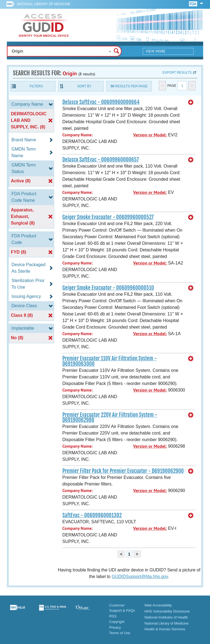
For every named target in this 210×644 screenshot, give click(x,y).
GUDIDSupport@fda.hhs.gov (140, 577)
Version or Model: (150, 135)
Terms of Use (120, 633)
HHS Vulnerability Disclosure (167, 611)
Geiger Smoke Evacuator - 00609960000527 (108, 217)
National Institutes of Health (166, 617)
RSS (113, 616)
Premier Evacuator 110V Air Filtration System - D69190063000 (110, 361)
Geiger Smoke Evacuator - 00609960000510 (108, 288)
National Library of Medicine (44, 4)
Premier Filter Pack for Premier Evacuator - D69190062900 (123, 471)
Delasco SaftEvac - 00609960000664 (101, 102)
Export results (177, 73)
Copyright (117, 622)
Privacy (115, 627)
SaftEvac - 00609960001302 (92, 515)
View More (156, 51)
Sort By (84, 86)
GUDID (44, 25)
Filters (36, 86)
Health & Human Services (165, 629)
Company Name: (78, 135)
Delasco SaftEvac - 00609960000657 (101, 160)
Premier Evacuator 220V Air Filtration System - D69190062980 (110, 417)
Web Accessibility (158, 605)
